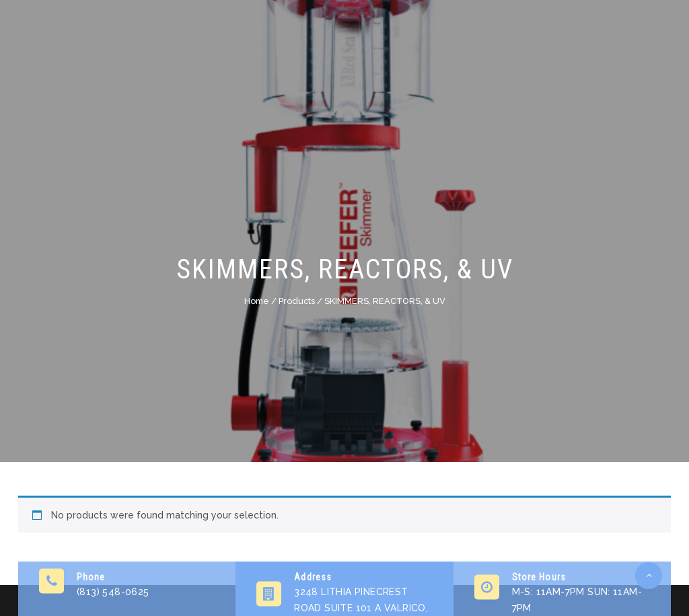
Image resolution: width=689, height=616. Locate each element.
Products (297, 301)
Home (257, 301)
